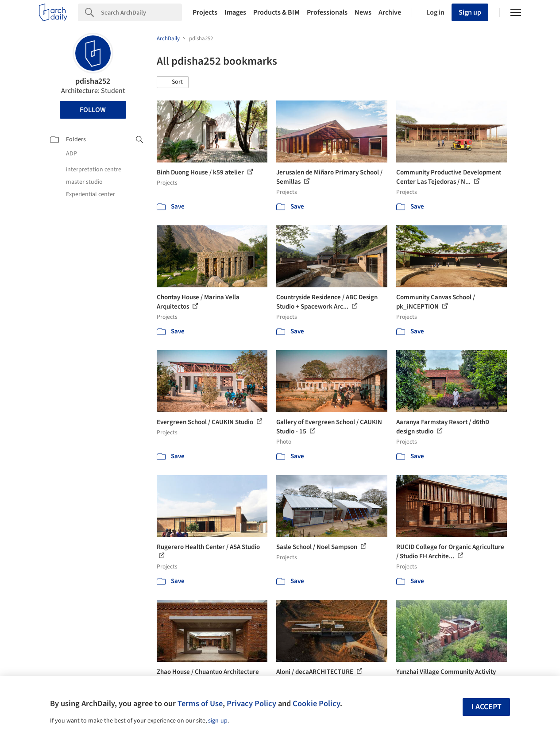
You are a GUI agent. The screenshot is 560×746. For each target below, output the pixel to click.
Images (235, 12)
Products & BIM (276, 12)
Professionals (327, 12)
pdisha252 (93, 81)
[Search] (141, 12)
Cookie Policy (316, 703)
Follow (93, 110)
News (363, 12)
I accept (487, 707)
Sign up (470, 12)
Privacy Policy (251, 703)
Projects (205, 12)
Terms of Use (200, 703)
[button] (173, 82)
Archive (390, 12)
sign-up (218, 721)
